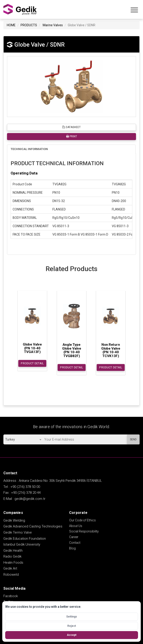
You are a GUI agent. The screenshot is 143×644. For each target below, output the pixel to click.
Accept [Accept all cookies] (72, 635)
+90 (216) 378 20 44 (26, 493)
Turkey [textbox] (10, 439)
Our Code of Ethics (82, 520)
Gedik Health (13, 551)
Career (74, 537)
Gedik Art (10, 568)
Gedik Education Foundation (25, 539)
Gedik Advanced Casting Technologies (33, 526)
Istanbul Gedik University (22, 544)
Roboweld (11, 575)
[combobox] (23, 439)
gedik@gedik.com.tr (30, 499)
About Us (76, 526)
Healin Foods (13, 563)
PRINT (72, 136)
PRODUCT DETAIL (32, 363)
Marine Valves (53, 25)
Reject (72, 626)
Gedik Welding (14, 520)
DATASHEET (71, 127)
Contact (75, 543)
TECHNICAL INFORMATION (29, 149)
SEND (133, 439)
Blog (72, 548)
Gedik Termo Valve (18, 532)
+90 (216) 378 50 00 (25, 487)
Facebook (11, 596)
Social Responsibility (84, 531)
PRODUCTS (29, 25)
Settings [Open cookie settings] (72, 617)
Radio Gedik (12, 556)
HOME (11, 25)
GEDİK (20, 9)
